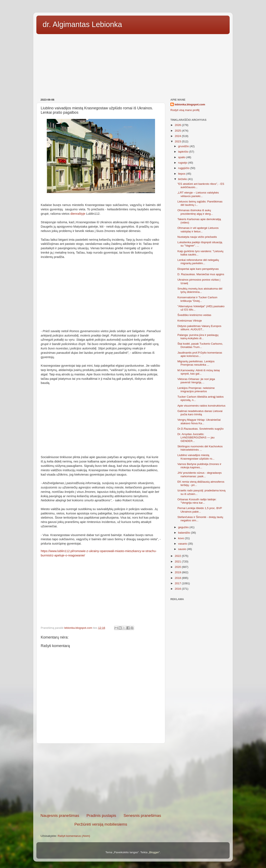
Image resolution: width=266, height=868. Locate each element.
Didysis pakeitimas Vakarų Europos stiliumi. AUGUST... (199, 328)
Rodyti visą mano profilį (185, 110)
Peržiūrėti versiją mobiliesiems (101, 824)
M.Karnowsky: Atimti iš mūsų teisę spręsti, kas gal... (199, 372)
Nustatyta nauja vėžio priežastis (197, 237)
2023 (178, 141)
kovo (181, 538)
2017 (178, 583)
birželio (183, 179)
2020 (178, 567)
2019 (178, 572)
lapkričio (184, 152)
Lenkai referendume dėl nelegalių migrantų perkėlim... (198, 262)
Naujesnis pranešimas (60, 816)
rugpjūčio (184, 168)
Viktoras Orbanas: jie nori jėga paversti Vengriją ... (196, 381)
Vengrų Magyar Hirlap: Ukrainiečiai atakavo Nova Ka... (199, 421)
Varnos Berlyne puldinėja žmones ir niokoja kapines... (199, 466)
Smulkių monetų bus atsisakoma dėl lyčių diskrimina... (200, 290)
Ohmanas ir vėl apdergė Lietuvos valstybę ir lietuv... (198, 230)
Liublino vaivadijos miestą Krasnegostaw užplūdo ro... (196, 457)
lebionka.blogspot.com (190, 104)
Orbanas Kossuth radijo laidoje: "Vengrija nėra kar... (197, 501)
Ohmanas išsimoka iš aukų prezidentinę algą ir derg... (195, 212)
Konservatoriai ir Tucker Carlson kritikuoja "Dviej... (197, 299)
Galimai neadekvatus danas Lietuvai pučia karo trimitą (200, 413)
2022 (178, 556)
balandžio (185, 533)
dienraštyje (78, 214)
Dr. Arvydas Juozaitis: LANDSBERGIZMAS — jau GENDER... (196, 437)
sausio (183, 549)
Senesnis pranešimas (142, 816)
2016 (178, 589)
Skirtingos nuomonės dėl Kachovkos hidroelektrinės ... (200, 448)
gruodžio (184, 146)
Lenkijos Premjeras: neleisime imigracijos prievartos (196, 390)
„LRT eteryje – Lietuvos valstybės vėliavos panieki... (198, 194)
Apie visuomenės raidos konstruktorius (201, 406)
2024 (178, 136)
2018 (178, 578)
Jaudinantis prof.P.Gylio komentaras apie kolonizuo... (200, 354)
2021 (178, 562)
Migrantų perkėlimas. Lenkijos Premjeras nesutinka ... (196, 363)
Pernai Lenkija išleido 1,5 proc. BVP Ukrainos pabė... (200, 510)
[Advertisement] (133, 65)
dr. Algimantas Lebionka (82, 24)
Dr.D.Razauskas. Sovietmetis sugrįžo (201, 429)
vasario (183, 544)
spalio (182, 157)
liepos (182, 174)
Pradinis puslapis (101, 816)
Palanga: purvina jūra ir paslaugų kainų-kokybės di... (198, 337)
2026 (178, 125)
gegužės (184, 527)
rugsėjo (183, 163)
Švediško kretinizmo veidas (194, 315)
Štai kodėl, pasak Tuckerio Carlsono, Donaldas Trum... (200, 345)
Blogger (154, 852)
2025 (178, 131)
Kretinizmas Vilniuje (190, 321)
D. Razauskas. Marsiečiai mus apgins (201, 274)
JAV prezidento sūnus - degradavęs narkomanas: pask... (200, 474)
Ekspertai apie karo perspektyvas (198, 269)
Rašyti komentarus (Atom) (74, 836)
